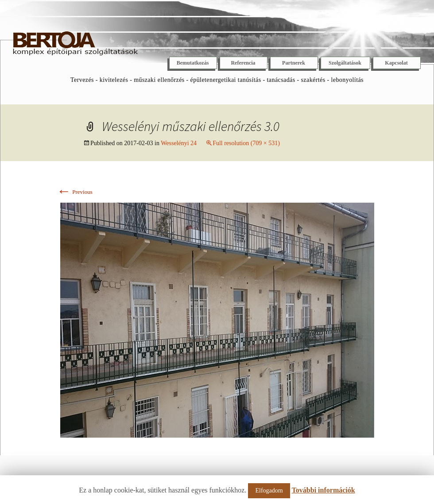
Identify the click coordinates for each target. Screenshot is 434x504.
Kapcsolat (396, 63)
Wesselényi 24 (179, 143)
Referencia (243, 63)
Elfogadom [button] (269, 491)
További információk (324, 490)
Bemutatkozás (193, 63)
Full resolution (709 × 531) (246, 143)
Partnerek (294, 63)
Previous (75, 192)
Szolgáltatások (345, 63)
